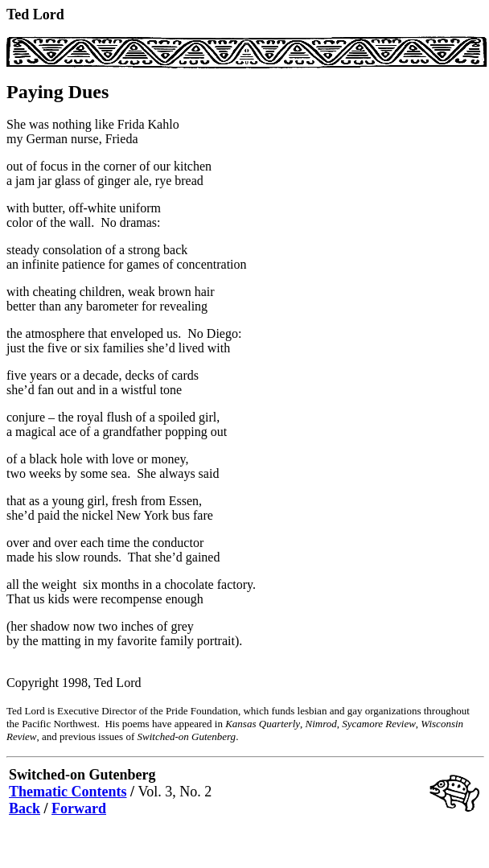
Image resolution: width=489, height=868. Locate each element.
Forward (79, 808)
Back (25, 808)
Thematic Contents (68, 792)
